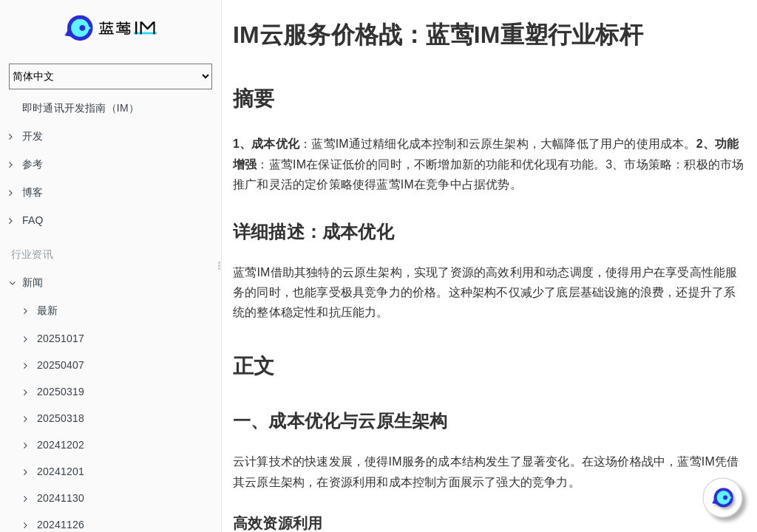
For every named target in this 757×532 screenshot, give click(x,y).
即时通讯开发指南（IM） (81, 108)
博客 (26, 192)
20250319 (54, 392)
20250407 (54, 365)
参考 (26, 164)
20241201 (54, 471)
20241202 (54, 445)
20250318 (54, 418)
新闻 (26, 282)
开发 (26, 136)
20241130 (54, 498)
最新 (41, 310)
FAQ (26, 220)
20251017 (54, 338)
